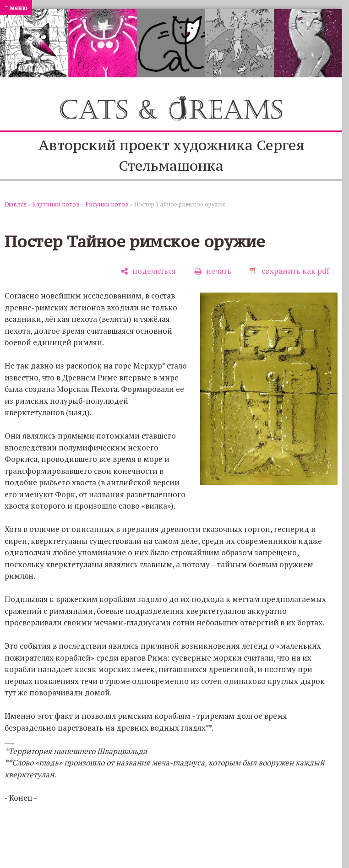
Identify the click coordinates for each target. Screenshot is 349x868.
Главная (16, 204)
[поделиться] (148, 271)
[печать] (213, 271)
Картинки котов (56, 204)
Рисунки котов (107, 204)
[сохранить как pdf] (289, 271)
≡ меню (16, 8)
